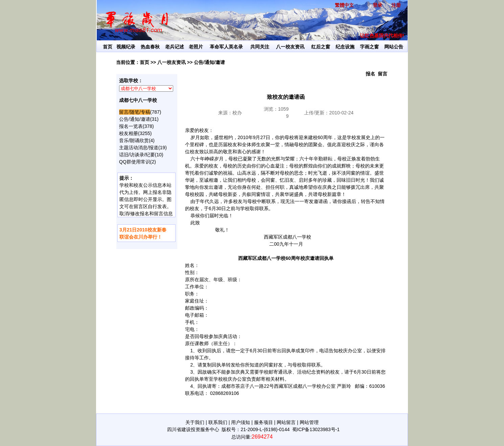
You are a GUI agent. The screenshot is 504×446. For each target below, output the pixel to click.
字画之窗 (369, 47)
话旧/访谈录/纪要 (137, 155)
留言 (383, 74)
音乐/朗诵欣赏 (134, 140)
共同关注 (260, 47)
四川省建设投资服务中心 (193, 429)
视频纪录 (126, 47)
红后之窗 (321, 47)
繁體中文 (344, 5)
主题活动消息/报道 (139, 148)
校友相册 (129, 133)
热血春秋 (150, 47)
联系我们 (218, 422)
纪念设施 (345, 47)
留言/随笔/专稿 (135, 112)
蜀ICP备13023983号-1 (316, 429)
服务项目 (264, 422)
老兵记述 (175, 47)
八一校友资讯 (290, 47)
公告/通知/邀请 (209, 62)
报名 (370, 74)
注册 (396, 5)
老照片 (196, 47)
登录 (377, 5)
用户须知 (240, 422)
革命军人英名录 (226, 47)
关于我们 (195, 422)
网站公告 (394, 47)
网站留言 (286, 422)
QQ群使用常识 (135, 162)
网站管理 (309, 422)
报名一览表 (131, 126)
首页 (108, 47)
